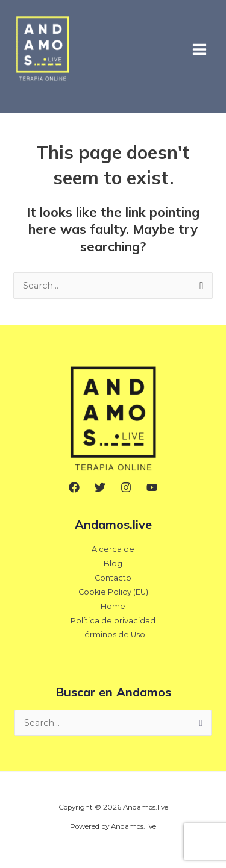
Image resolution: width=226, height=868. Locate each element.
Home (113, 606)
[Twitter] (100, 487)
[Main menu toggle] (199, 49)
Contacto (113, 578)
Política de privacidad (113, 621)
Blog (113, 564)
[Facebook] (74, 487)
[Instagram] (126, 487)
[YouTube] (152, 487)
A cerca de (113, 549)
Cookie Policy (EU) (113, 592)
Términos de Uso (113, 635)
